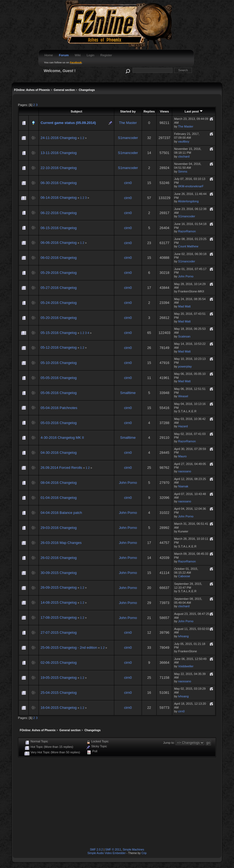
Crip (144, 853)
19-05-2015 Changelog (58, 678)
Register (106, 55)
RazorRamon (187, 231)
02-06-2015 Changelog (58, 663)
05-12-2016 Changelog (58, 347)
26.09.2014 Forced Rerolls (62, 468)
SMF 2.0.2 (96, 850)
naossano (185, 471)
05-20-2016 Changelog (58, 318)
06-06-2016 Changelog (58, 243)
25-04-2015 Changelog (58, 693)
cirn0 (128, 183)
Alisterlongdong (188, 201)
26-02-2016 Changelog (58, 558)
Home (49, 55)
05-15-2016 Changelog (58, 333)
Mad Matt (185, 306)
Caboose (184, 576)
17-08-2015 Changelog (58, 617)
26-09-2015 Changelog (58, 587)
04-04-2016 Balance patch (61, 513)
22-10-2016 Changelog (58, 168)
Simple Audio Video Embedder (107, 853)
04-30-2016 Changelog (58, 453)
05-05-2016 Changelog (58, 378)
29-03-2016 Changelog (58, 528)
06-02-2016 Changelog (58, 258)
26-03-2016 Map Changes (61, 543)
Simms (183, 171)
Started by (128, 111)
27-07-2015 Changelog (58, 633)
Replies (149, 111)
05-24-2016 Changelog (58, 303)
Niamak (183, 486)
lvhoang (183, 636)
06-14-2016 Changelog (58, 198)
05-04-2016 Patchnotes (59, 408)
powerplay (185, 366)
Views (164, 111)
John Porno (186, 276)
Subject (76, 111)
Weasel (183, 396)
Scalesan (184, 336)
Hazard (183, 426)
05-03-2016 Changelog (58, 423)
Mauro (182, 456)
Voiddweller (186, 666)
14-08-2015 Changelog (58, 602)
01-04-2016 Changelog (58, 498)
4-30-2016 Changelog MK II (62, 438)
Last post (194, 111)
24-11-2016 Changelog (58, 138)
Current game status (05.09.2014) (68, 123)
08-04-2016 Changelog (58, 483)
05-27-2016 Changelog (58, 288)
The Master (128, 123)
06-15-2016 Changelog (58, 228)
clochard (184, 156)
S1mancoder (128, 138)
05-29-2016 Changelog (58, 273)
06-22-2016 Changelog (58, 213)
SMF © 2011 (113, 850)
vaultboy (184, 141)
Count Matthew (188, 246)
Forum (64, 55)
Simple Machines (134, 850)
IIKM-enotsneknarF (191, 186)
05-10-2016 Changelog (58, 363)
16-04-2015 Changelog (58, 708)
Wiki (78, 55)
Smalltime (128, 393)
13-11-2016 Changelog (58, 153)
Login (90, 55)
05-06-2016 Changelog (58, 393)
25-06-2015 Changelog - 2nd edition (69, 648)
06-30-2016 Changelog (58, 183)
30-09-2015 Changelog (58, 573)
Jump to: (169, 743)
